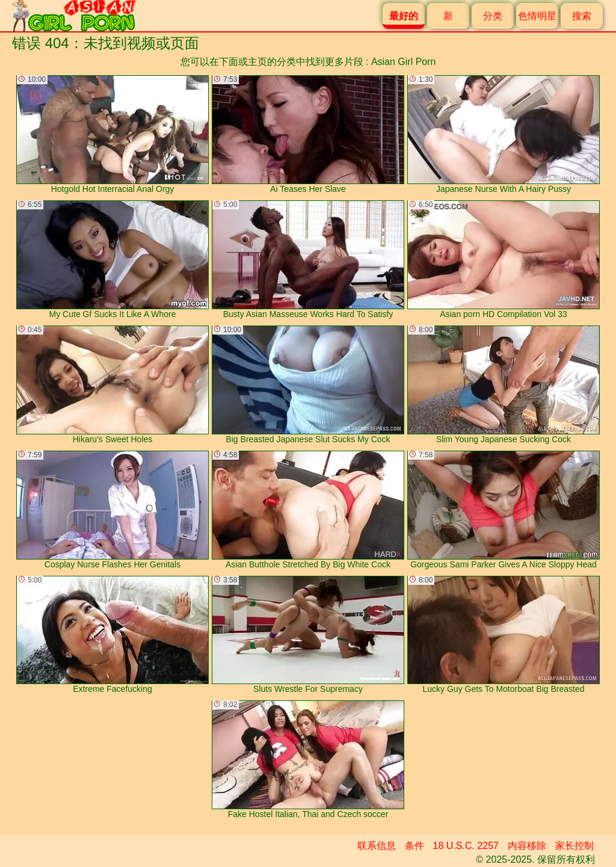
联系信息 (377, 846)
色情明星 (537, 16)
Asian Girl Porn (404, 62)
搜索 (582, 16)
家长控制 (574, 846)
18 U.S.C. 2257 (466, 846)
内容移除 (527, 846)
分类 (493, 16)
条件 (414, 846)
